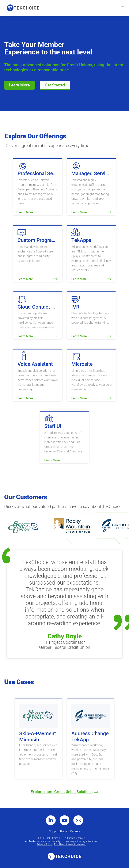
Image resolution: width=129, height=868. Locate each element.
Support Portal (59, 831)
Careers (75, 831)
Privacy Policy (44, 844)
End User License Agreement (70, 844)
